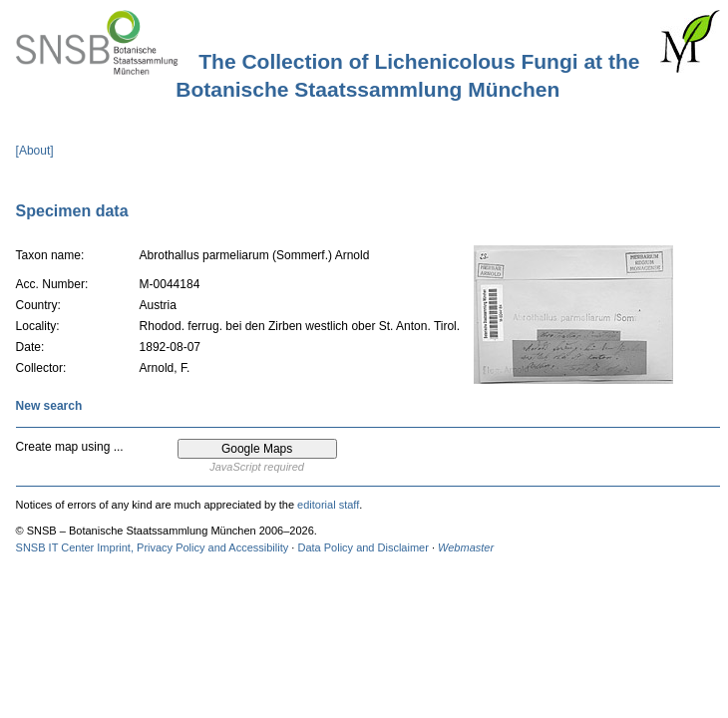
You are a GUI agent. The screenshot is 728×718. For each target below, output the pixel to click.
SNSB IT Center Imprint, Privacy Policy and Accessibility (153, 547)
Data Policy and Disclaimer (363, 547)
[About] (35, 151)
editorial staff (328, 505)
